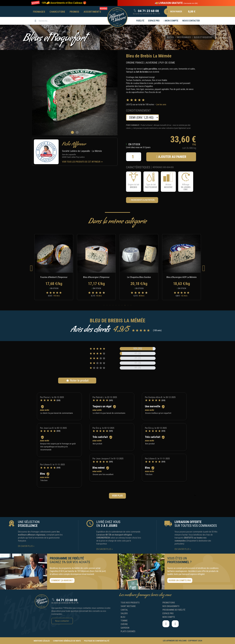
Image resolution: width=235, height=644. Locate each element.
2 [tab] (107, 305)
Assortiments (92, 12)
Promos (74, 12)
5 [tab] (116, 305)
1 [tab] (104, 305)
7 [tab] (122, 305)
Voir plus (117, 496)
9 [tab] (128, 305)
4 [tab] (113, 305)
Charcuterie (57, 12)
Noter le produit (77, 380)
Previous (31, 268)
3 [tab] (110, 305)
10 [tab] (131, 305)
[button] (64, 3)
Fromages (39, 12)
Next (204, 268)
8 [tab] (125, 305)
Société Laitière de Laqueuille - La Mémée (82, 151)
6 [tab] (119, 305)
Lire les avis (161, 104)
